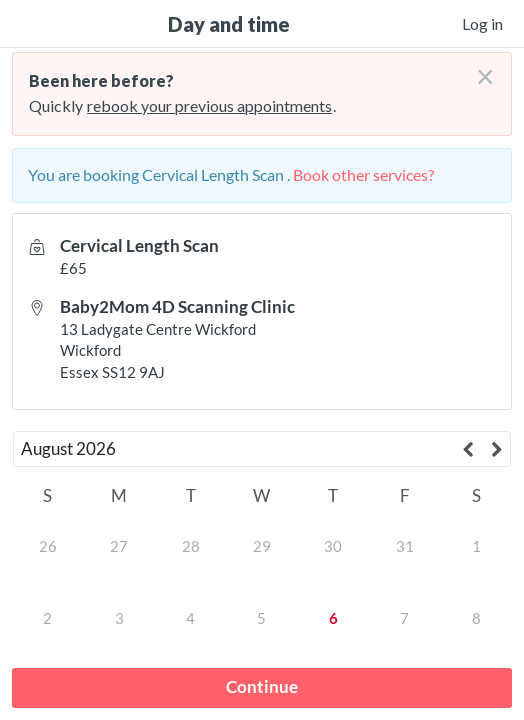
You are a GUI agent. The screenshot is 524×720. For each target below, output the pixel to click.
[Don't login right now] (479, 69)
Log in (482, 23)
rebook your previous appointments (209, 105)
